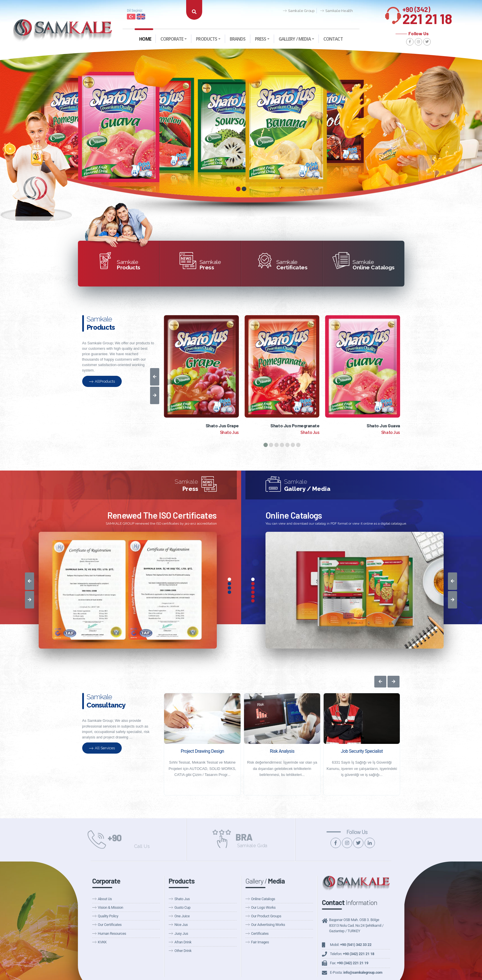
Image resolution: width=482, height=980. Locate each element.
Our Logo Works (263, 907)
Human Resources (112, 933)
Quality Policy (108, 916)
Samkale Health (337, 11)
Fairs (349, 18)
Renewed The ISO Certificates (162, 515)
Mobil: (351, 945)
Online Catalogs (294, 515)
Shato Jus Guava (383, 425)
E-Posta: (356, 972)
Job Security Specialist (362, 751)
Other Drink (183, 951)
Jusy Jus (181, 933)
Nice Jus (181, 925)
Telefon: (352, 954)
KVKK (102, 942)
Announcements (325, 18)
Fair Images (260, 942)
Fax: (349, 963)
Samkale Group (299, 11)
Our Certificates (110, 925)
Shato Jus (182, 899)
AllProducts (102, 381)
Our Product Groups (266, 916)
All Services (102, 748)
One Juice (182, 916)
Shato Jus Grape (222, 425)
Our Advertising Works (268, 925)
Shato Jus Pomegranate (295, 425)
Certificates (260, 933)
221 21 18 (427, 14)
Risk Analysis (282, 751)
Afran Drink (183, 942)
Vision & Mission (111, 907)
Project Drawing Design (202, 751)
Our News (296, 18)
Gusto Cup (182, 907)
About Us (105, 899)
